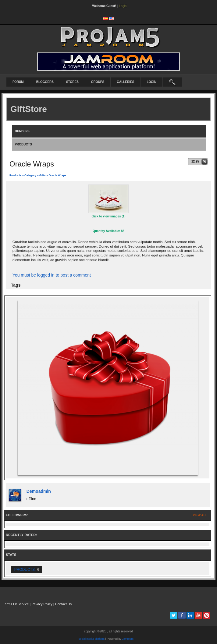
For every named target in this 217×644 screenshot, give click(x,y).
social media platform (92, 639)
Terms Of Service (16, 604)
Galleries (125, 82)
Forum (18, 82)
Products (15, 175)
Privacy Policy (42, 604)
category (30, 175)
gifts (43, 175)
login (151, 82)
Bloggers (45, 82)
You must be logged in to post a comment (52, 275)
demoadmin (39, 491)
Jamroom (128, 639)
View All (200, 515)
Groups (98, 82)
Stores (72, 82)
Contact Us (63, 604)
